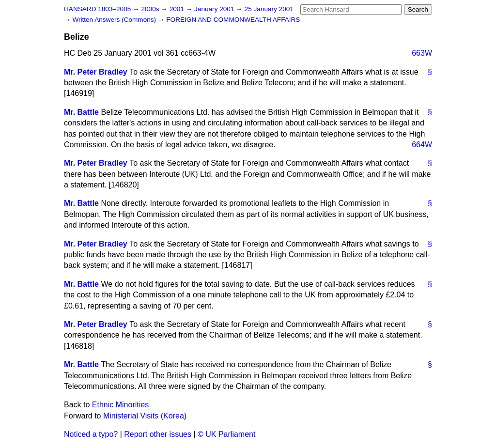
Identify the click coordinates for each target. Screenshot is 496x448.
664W (422, 145)
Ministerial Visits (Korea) (145, 416)
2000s (151, 9)
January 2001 (215, 9)
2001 (178, 9)
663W (422, 53)
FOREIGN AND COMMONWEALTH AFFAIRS (233, 20)
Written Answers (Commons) (115, 20)
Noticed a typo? (91, 434)
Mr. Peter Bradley (96, 72)
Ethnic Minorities (120, 405)
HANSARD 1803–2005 (97, 9)
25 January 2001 (269, 9)
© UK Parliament (226, 434)
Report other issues (158, 434)
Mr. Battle (81, 112)
